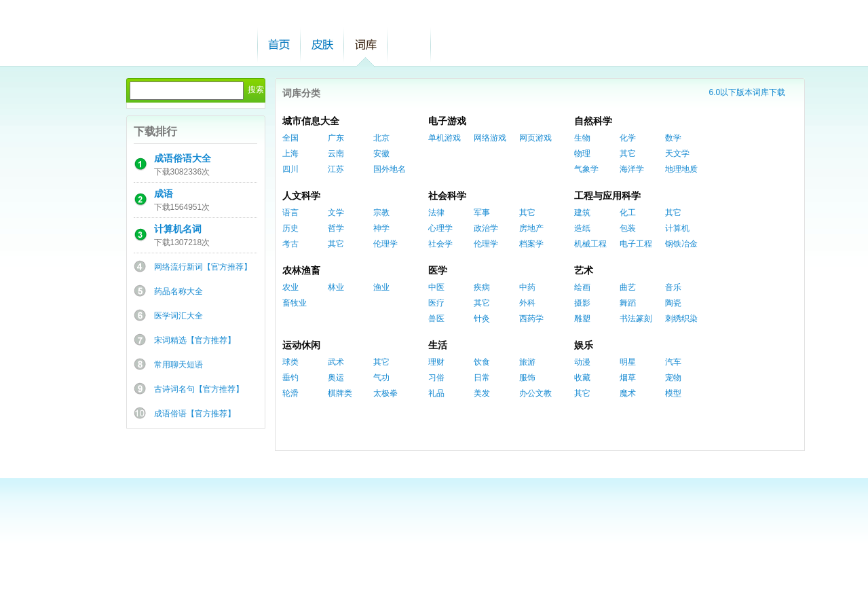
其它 (628, 153)
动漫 (582, 362)
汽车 (673, 362)
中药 (527, 287)
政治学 (486, 228)
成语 (164, 194)
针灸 (482, 319)
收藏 (582, 378)
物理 (582, 153)
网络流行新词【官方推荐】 (203, 267)
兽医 (436, 319)
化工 (628, 213)
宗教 (381, 213)
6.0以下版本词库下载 (748, 92)
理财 (436, 362)
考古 (290, 244)
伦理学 (385, 244)
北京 (381, 138)
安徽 (381, 153)
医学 (438, 270)
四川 (290, 169)
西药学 (531, 319)
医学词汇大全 (178, 316)
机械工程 (590, 244)
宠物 (673, 378)
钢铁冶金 (681, 244)
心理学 (440, 228)
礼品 (436, 393)
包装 (628, 228)
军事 (482, 213)
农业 (290, 287)
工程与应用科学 (607, 196)
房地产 (531, 228)
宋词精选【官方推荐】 (195, 340)
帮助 (409, 44)
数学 (673, 138)
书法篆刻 (636, 319)
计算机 (677, 228)
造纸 (582, 228)
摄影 (582, 303)
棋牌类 (340, 393)
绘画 (582, 287)
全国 (290, 138)
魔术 (628, 393)
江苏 (336, 169)
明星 (628, 362)
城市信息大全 (311, 121)
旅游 (527, 362)
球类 (290, 362)
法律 (436, 213)
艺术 (584, 270)
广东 (336, 138)
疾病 (482, 287)
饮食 (482, 362)
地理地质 (681, 169)
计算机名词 (178, 229)
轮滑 (290, 393)
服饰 (527, 378)
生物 (582, 138)
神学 (381, 228)
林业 (336, 287)
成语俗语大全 (183, 158)
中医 (436, 287)
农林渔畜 (301, 270)
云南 (336, 153)
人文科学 (301, 196)
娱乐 (584, 345)
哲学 (336, 228)
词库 (366, 44)
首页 (279, 44)
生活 (438, 345)
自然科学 (593, 121)
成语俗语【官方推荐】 (195, 414)
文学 (336, 213)
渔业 (381, 287)
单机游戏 (445, 138)
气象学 (586, 169)
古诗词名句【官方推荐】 (199, 389)
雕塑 (582, 319)
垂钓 (290, 378)
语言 (290, 213)
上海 (290, 153)
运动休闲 (301, 345)
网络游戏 (490, 138)
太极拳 (385, 393)
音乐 (673, 287)
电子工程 (636, 244)
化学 (628, 138)
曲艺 (628, 287)
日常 (482, 378)
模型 (673, 393)
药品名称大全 (178, 291)
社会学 (440, 244)
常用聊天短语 (178, 365)
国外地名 (390, 169)
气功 (381, 378)
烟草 (628, 378)
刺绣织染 (681, 319)
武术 (336, 362)
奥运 (336, 378)
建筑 (582, 213)
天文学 (677, 153)
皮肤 (322, 44)
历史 (290, 228)
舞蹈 (628, 303)
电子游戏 (447, 121)
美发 (482, 393)
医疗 (436, 303)
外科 (527, 303)
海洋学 (632, 169)
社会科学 (447, 196)
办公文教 (535, 393)
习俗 (436, 378)
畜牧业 (295, 303)
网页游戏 (535, 138)
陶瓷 (673, 303)
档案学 (531, 244)
